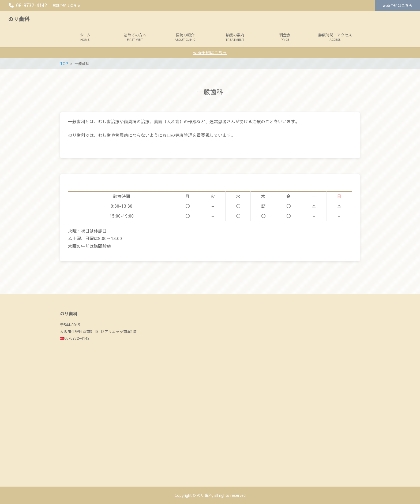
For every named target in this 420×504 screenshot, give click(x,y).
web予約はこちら (398, 5)
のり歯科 (19, 19)
